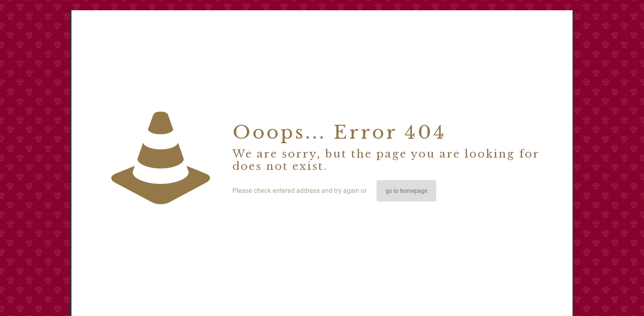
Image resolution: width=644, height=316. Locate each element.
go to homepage (406, 191)
